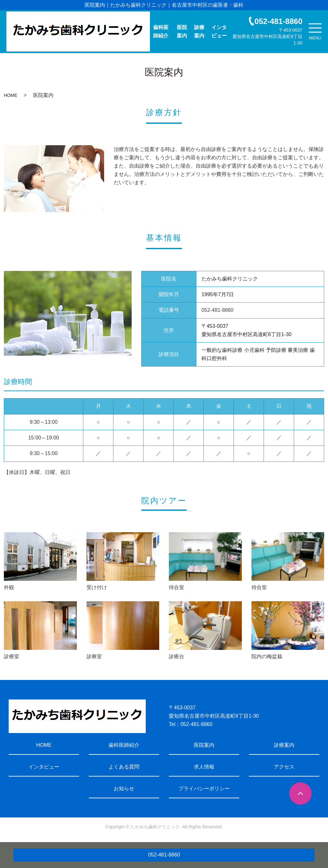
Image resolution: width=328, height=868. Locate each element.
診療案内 (199, 32)
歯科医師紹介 (161, 32)
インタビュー (219, 32)
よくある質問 (124, 767)
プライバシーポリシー (204, 789)
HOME (11, 95)
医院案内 (182, 32)
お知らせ (124, 789)
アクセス (284, 767)
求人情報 (204, 767)
